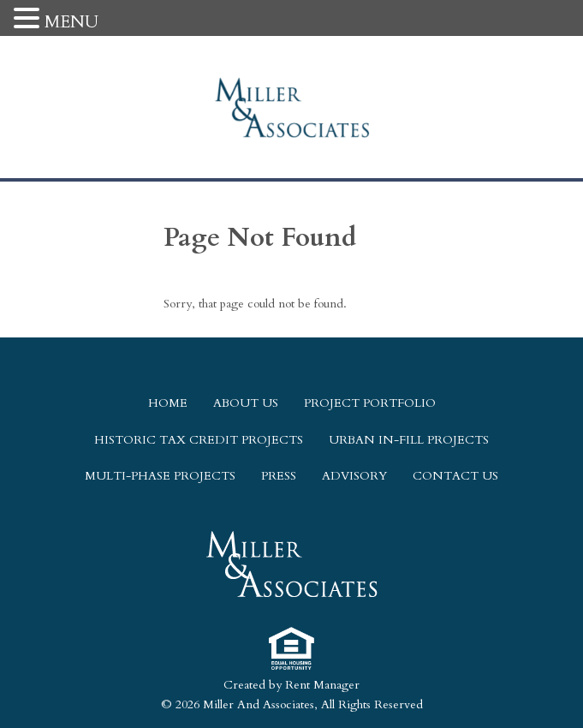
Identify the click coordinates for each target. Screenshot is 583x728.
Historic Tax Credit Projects (199, 440)
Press (279, 476)
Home (168, 403)
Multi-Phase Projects (160, 476)
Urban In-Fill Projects (409, 440)
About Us (246, 403)
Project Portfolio (370, 403)
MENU (71, 22)
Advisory (354, 476)
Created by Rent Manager (291, 685)
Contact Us (455, 476)
